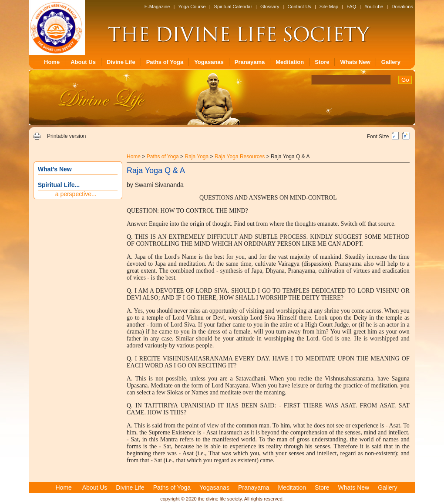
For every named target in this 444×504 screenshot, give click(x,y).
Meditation (290, 62)
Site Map (329, 7)
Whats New (355, 62)
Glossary (270, 7)
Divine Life (121, 62)
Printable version (66, 136)
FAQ (351, 7)
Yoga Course (192, 7)
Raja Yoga (197, 157)
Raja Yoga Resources (240, 157)
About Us (83, 62)
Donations (402, 7)
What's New (55, 169)
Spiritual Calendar (233, 7)
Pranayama (250, 62)
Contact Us (299, 7)
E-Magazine (157, 7)
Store (322, 62)
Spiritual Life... (59, 185)
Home (52, 62)
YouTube (374, 7)
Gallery (391, 62)
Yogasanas (209, 62)
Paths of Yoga (165, 62)
